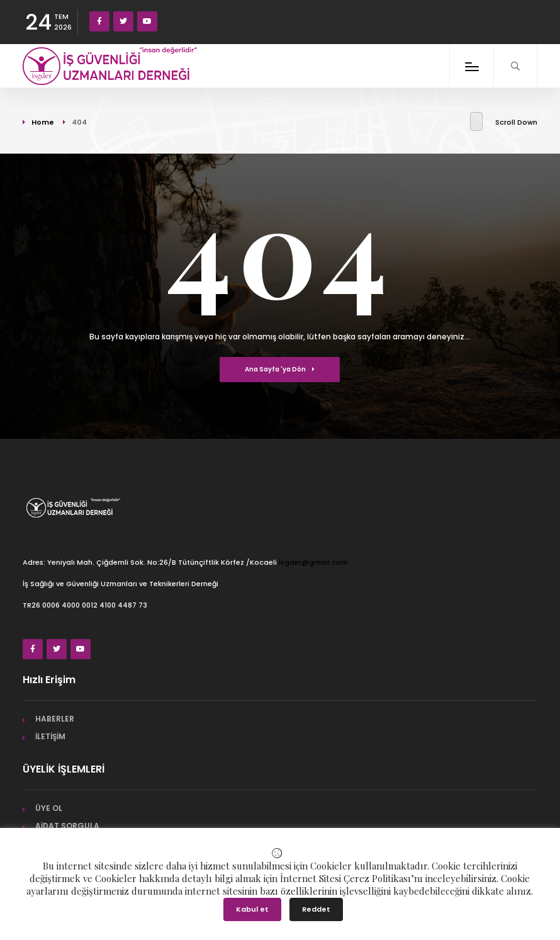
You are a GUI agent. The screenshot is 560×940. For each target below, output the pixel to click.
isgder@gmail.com (313, 562)
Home (43, 122)
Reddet (316, 909)
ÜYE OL (49, 808)
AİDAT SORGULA (67, 826)
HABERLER (55, 719)
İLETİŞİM (50, 736)
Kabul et (252, 909)
